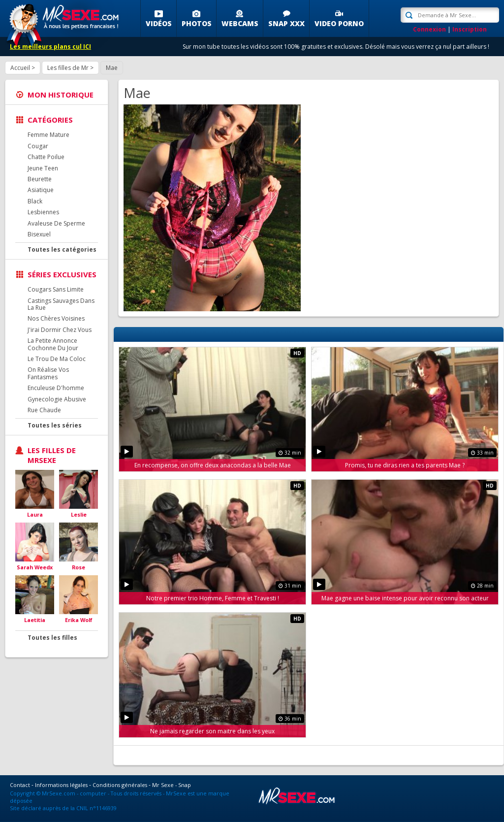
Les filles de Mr (68, 68)
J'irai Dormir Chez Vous (60, 330)
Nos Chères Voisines (56, 318)
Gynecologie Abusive (57, 399)
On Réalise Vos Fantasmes (48, 373)
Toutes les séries (55, 425)
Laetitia (35, 620)
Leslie (79, 514)
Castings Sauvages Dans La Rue (61, 304)
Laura (35, 514)
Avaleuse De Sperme (56, 223)
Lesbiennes (43, 212)
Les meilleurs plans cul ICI (50, 47)
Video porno (339, 23)
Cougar (38, 146)
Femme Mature (48, 135)
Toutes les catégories (62, 249)
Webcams (240, 23)
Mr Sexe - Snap (172, 785)
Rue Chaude (44, 410)
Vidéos (159, 23)
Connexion (429, 29)
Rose (79, 567)
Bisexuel (39, 234)
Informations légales (61, 785)
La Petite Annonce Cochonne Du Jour (53, 344)
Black (35, 201)
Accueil (20, 68)
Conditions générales (120, 785)
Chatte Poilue (46, 157)
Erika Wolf (79, 620)
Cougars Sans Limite (56, 289)
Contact (20, 785)
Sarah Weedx (35, 567)
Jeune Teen (43, 168)
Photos (197, 23)
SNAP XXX (286, 23)
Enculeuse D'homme (56, 388)
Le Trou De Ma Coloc (57, 359)
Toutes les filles (52, 638)
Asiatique (41, 190)
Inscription (470, 29)
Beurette (40, 179)
